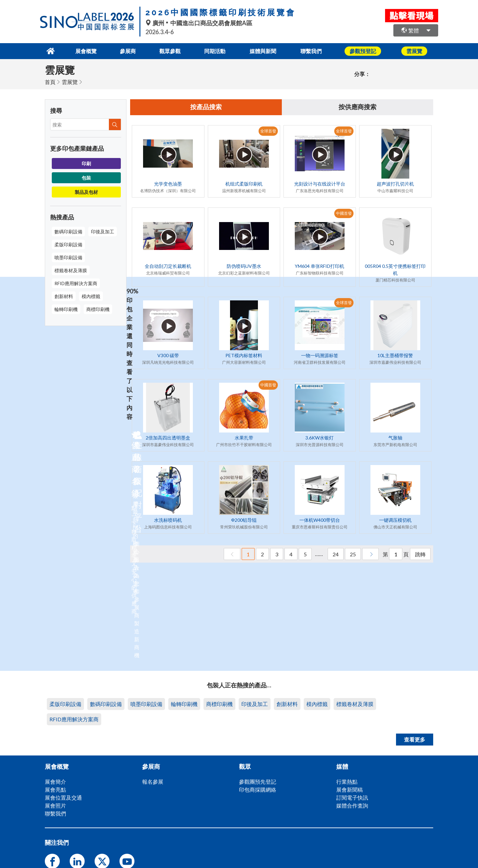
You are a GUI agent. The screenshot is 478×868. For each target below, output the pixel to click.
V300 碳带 (168, 355)
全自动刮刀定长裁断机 (168, 266)
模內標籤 (91, 296)
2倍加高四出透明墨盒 (168, 438)
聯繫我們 (316, 51)
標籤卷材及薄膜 (71, 270)
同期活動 (216, 51)
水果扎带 (244, 438)
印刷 (86, 163)
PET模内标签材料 (244, 355)
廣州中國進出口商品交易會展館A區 (199, 23)
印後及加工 (103, 231)
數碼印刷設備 (68, 231)
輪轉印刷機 (66, 309)
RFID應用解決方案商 (76, 283)
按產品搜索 (206, 107)
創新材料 (64, 296)
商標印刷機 (98, 309)
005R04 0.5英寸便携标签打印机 (395, 270)
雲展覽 (70, 81)
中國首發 (344, 213)
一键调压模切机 (395, 520)
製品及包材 (86, 191)
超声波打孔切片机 (395, 184)
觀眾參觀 (169, 51)
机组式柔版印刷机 (244, 184)
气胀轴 (395, 438)
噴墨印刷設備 (68, 257)
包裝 (86, 177)
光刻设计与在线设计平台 (320, 184)
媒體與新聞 (266, 51)
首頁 (50, 81)
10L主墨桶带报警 (395, 355)
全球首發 (268, 131)
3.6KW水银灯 (319, 438)
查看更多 (415, 739)
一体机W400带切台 (320, 520)
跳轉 (420, 554)
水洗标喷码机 (168, 520)
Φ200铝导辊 (244, 520)
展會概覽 (81, 51)
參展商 (125, 51)
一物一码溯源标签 (320, 355)
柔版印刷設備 (68, 244)
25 (353, 554)
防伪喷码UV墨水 (244, 266)
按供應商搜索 (358, 107)
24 (336, 554)
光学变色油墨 (168, 184)
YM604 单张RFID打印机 (319, 266)
